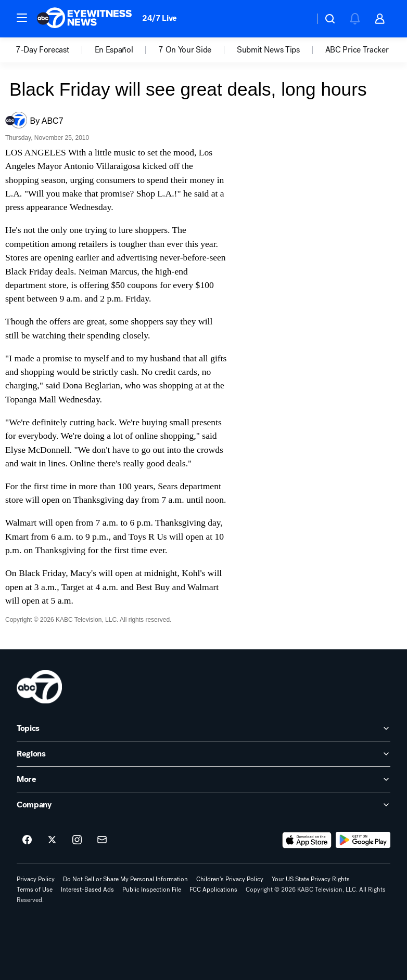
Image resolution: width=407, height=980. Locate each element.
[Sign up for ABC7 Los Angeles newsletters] (102, 840)
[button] (22, 18)
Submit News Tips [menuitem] (268, 50)
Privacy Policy (36, 879)
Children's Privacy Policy (230, 879)
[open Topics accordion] (203, 728)
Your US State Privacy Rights (311, 879)
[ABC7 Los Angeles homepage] (84, 19)
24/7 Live (160, 18)
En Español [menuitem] (114, 50)
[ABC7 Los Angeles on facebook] (27, 840)
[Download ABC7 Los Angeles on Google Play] (363, 840)
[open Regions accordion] (203, 754)
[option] (55, 50)
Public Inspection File (152, 890)
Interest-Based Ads (87, 890)
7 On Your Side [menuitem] (185, 50)
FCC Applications (213, 890)
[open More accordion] (203, 779)
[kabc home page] (39, 687)
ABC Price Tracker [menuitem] (357, 50)
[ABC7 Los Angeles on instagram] (77, 840)
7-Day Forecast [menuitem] (42, 50)
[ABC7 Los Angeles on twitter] (52, 840)
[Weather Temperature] (298, 19)
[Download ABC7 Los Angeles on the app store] (307, 840)
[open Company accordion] (203, 805)
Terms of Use (35, 890)
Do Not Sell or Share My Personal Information (125, 879)
